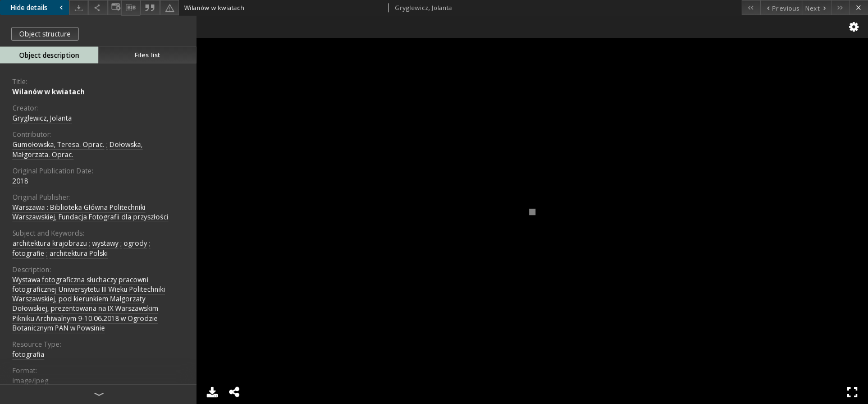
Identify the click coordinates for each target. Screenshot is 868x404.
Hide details (38, 8)
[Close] (859, 8)
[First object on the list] (751, 8)
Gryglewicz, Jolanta (42, 118)
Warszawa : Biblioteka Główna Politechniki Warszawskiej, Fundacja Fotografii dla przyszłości (90, 212)
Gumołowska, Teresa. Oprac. (58, 144)
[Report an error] (170, 8)
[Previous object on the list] (781, 8)
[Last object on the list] (840, 8)
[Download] (79, 8)
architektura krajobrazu (50, 243)
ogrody (135, 243)
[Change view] (115, 8)
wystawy (105, 243)
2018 (20, 181)
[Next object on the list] (816, 8)
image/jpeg (30, 381)
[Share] (98, 8)
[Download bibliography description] (131, 8)
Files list (147, 55)
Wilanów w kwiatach (49, 92)
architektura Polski (79, 253)
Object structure (45, 34)
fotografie (28, 253)
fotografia (28, 354)
